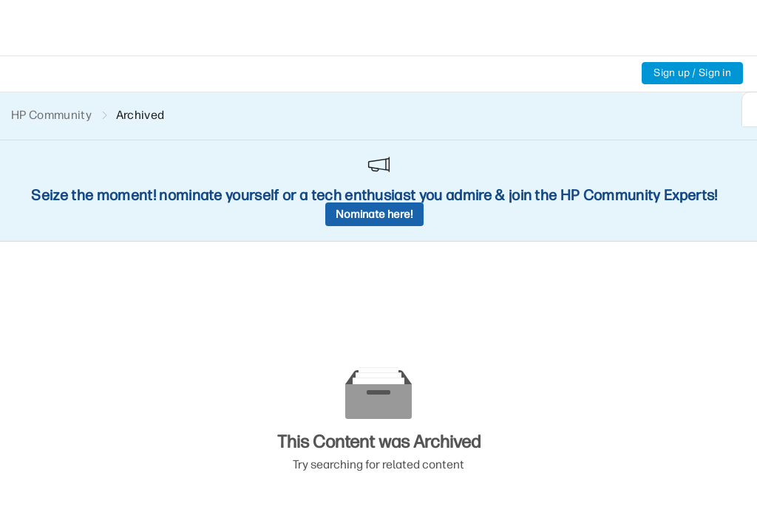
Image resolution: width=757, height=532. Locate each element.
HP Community (51, 115)
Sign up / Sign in (692, 73)
